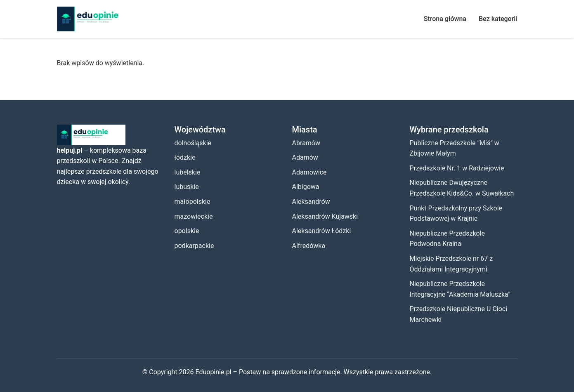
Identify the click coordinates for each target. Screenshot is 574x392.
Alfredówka (309, 246)
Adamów (305, 157)
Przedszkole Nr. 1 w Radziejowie (457, 168)
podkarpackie (194, 246)
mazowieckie (194, 216)
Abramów (306, 143)
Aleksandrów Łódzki (322, 231)
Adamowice (309, 172)
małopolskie (193, 202)
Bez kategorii (498, 19)
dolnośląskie (193, 143)
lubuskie (187, 187)
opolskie (187, 231)
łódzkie (185, 157)
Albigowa (306, 187)
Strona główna (445, 19)
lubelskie (188, 172)
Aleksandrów (311, 202)
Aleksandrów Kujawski (325, 216)
